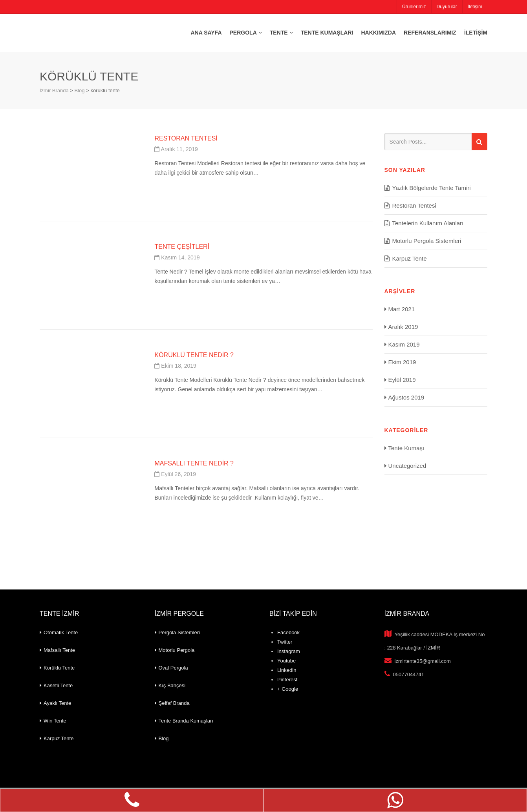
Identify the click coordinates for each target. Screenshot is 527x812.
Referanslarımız (430, 33)
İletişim (475, 7)
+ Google (288, 689)
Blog (164, 738)
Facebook (288, 632)
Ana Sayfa (206, 33)
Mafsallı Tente (59, 650)
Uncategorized (407, 466)
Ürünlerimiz (414, 7)
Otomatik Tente (61, 632)
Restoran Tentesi (186, 138)
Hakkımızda (378, 33)
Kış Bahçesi (172, 685)
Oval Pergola (173, 668)
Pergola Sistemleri (179, 632)
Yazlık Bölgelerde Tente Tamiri (432, 188)
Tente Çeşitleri (182, 247)
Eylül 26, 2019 (175, 474)
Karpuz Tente (410, 258)
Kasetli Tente (58, 685)
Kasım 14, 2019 (177, 257)
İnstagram (289, 651)
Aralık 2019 (403, 327)
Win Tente (55, 721)
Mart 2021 (402, 309)
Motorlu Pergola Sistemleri (427, 241)
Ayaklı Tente (57, 703)
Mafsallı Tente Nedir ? (194, 463)
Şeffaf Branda (174, 703)
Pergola (243, 33)
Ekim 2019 (402, 362)
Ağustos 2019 (406, 397)
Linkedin (287, 670)
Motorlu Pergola (177, 650)
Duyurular (446, 7)
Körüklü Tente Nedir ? (194, 355)
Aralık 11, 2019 (176, 149)
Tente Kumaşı (406, 448)
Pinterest (287, 680)
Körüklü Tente (59, 668)
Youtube (286, 661)
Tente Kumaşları (327, 33)
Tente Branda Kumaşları (186, 721)
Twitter (285, 642)
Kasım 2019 (404, 344)
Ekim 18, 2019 (175, 366)
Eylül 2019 (402, 380)
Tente (279, 33)
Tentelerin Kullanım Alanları (428, 223)
